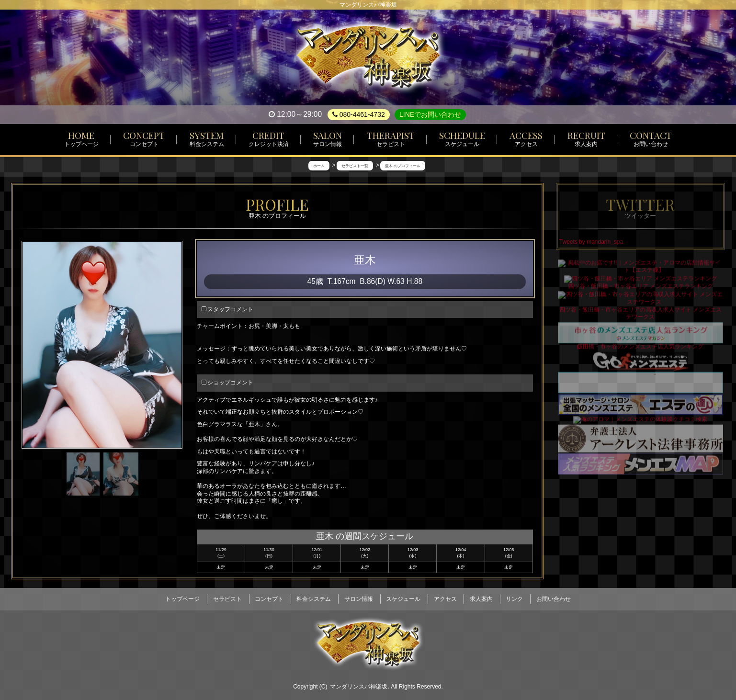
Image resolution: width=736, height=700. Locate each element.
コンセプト (269, 596)
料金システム (314, 596)
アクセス (445, 596)
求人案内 (481, 596)
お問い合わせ (554, 596)
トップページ (182, 596)
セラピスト (227, 596)
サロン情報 (359, 596)
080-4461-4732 (359, 114)
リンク (514, 596)
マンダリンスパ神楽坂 (359, 682)
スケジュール (403, 596)
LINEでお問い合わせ (430, 114)
